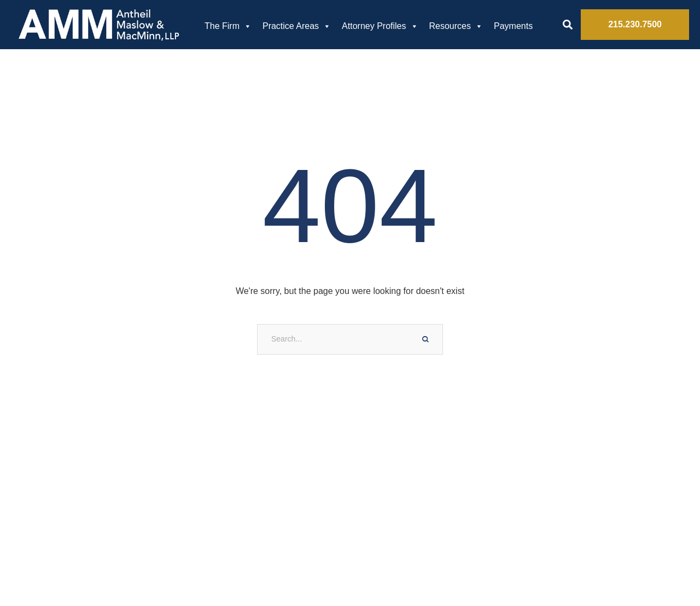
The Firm (228, 26)
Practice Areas (297, 26)
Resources (456, 26)
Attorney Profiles (380, 26)
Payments (513, 26)
